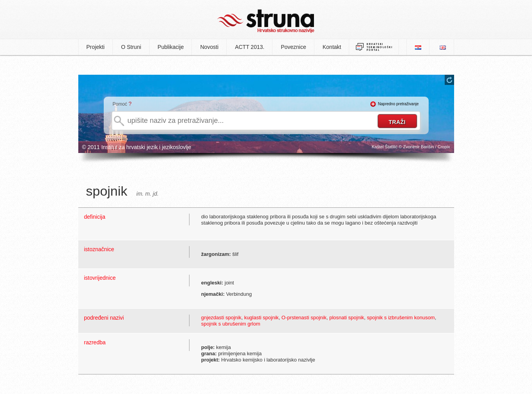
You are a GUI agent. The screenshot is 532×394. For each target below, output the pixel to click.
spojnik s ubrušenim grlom (231, 324)
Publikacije (171, 47)
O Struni (131, 47)
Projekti (96, 47)
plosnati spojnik (347, 318)
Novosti (209, 47)
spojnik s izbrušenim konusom (401, 318)
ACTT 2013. (250, 47)
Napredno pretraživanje (399, 104)
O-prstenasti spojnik (304, 318)
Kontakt (332, 47)
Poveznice (293, 47)
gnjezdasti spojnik (221, 318)
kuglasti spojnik (261, 318)
